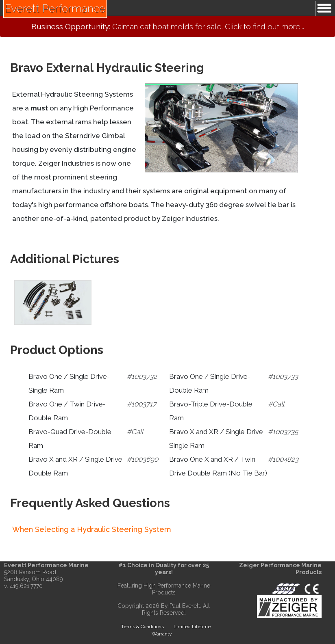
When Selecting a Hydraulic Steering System (92, 529)
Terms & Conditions (142, 627)
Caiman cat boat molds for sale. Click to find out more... (168, 26)
